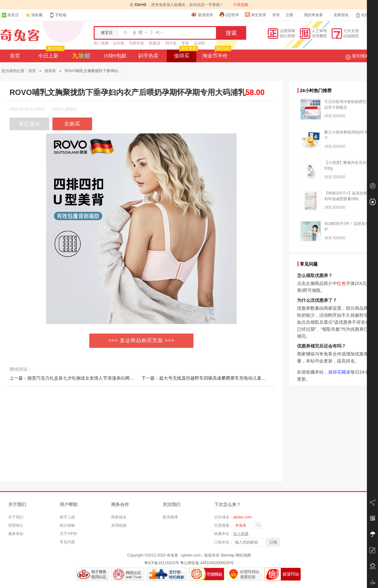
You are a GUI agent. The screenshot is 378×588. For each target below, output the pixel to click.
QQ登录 (229, 15)
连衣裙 (118, 43)
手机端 (58, 15)
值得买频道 (339, 372)
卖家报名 (341, 15)
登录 (276, 15)
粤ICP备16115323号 (162, 563)
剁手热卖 (148, 56)
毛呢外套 (137, 43)
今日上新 (51, 54)
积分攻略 (67, 525)
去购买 (72, 124)
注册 (289, 15)
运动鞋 (199, 43)
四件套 (171, 43)
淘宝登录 (255, 15)
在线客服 (366, 15)
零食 (185, 43)
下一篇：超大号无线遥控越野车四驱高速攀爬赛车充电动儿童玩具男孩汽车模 (217, 378)
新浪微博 (170, 517)
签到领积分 (361, 56)
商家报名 (119, 517)
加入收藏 (241, 534)
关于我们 (16, 517)
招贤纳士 (16, 525)
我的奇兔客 (314, 15)
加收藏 (37, 15)
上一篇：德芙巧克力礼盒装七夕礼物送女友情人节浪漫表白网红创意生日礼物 (85, 378)
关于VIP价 (68, 534)
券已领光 (30, 124)
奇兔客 (20, 35)
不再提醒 (241, 5)
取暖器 (155, 43)
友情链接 (119, 525)
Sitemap (227, 555)
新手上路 (67, 517)
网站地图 (243, 555)
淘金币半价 (216, 54)
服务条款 (16, 534)
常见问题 (67, 542)
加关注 (10, 15)
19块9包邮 (115, 56)
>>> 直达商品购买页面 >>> (142, 340)
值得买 (185, 54)
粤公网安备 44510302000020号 (207, 563)
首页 (15, 56)
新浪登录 (202, 15)
